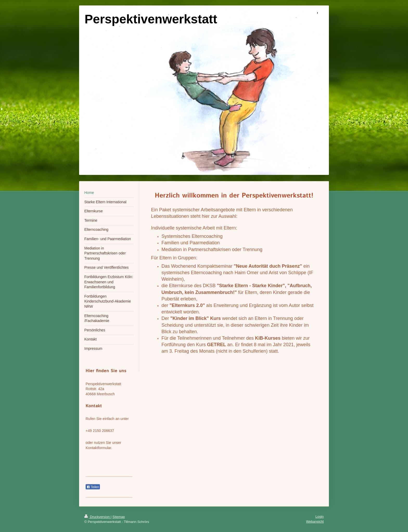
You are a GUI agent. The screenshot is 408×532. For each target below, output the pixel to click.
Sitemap (119, 517)
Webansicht (315, 521)
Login (320, 517)
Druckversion (97, 517)
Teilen (93, 487)
